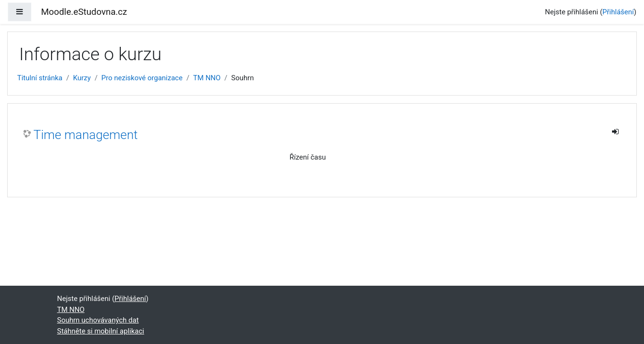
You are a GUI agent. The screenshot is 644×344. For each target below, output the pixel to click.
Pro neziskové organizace (142, 78)
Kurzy (82, 78)
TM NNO (207, 78)
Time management (86, 135)
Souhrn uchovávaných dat (98, 320)
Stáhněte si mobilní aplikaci (101, 331)
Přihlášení (618, 12)
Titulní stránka (40, 78)
